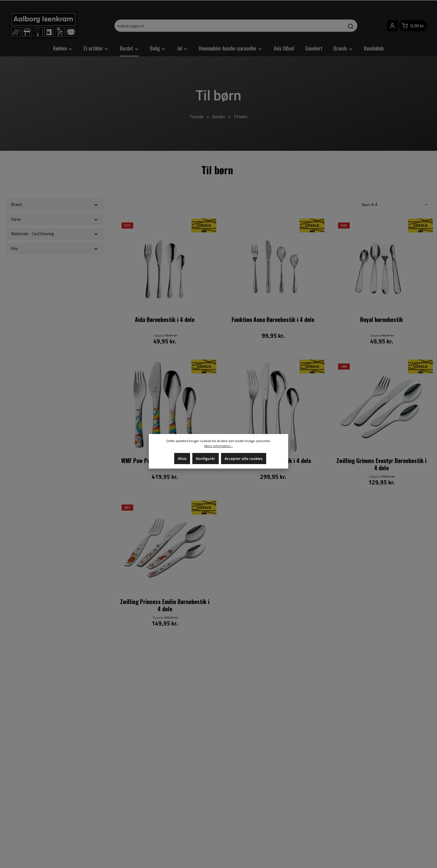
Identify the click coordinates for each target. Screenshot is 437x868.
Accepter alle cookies (244, 458)
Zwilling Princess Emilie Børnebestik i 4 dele (165, 605)
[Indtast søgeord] (230, 26)
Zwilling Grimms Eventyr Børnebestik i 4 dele (381, 464)
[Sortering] (395, 204)
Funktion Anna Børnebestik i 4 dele (273, 320)
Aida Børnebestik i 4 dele (165, 320)
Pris (55, 248)
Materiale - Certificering (55, 234)
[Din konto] (392, 26)
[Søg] (351, 26)
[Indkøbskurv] (413, 26)
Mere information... (219, 446)
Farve (55, 219)
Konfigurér (206, 458)
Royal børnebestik (382, 320)
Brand (55, 204)
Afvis (182, 458)
